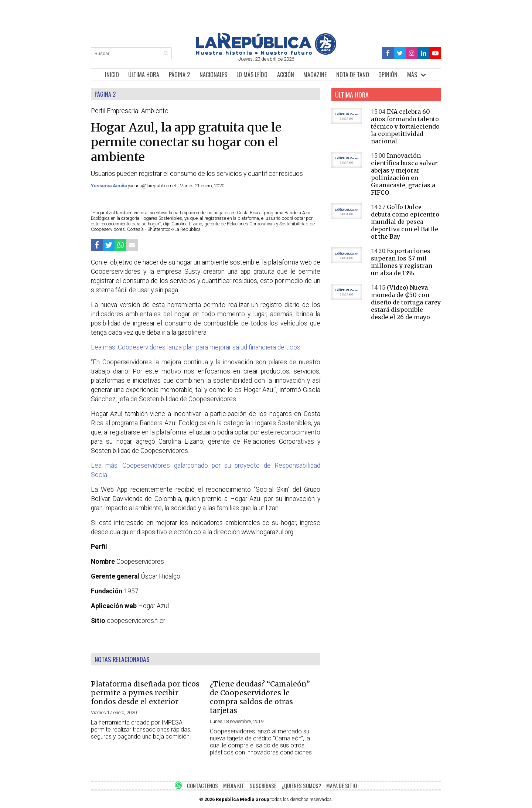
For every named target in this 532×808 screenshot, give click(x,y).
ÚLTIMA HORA (144, 75)
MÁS (412, 75)
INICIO (112, 75)
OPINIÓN (388, 75)
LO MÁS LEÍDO (252, 75)
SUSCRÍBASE (263, 786)
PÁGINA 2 (179, 75)
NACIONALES (213, 75)
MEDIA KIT (234, 786)
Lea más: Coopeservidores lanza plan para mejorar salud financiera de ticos (196, 347)
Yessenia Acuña (109, 186)
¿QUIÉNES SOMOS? (301, 786)
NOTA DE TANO (353, 75)
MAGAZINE (315, 75)
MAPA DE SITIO (342, 786)
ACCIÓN (286, 75)
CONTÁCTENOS (202, 786)
